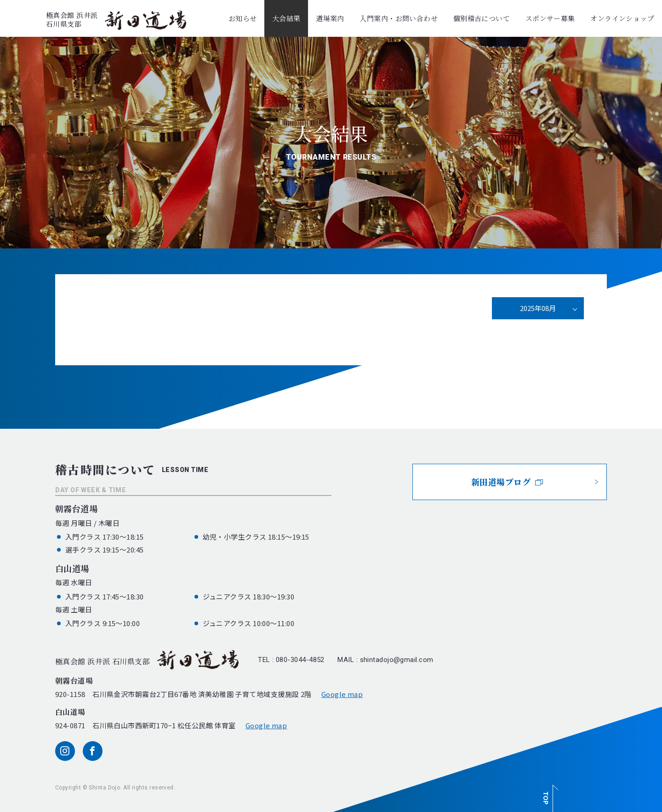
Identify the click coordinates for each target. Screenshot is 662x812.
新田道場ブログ (507, 482)
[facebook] (93, 751)
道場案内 (330, 18)
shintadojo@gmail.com (397, 660)
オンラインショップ (622, 18)
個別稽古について (482, 18)
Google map (342, 694)
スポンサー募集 (550, 18)
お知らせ (243, 18)
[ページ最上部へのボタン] (549, 793)
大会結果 (286, 18)
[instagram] (65, 751)
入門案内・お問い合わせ (399, 18)
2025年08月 (538, 308)
